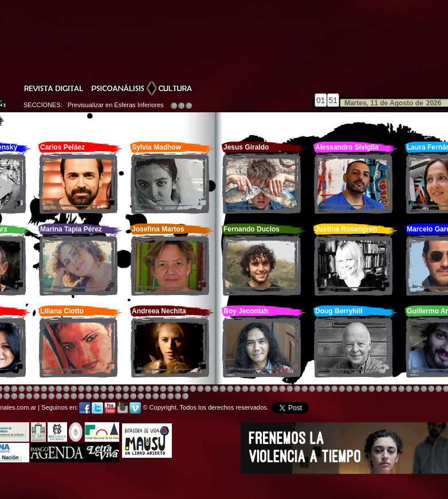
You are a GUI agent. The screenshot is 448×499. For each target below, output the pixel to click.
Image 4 (7, 389)
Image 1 (245, 389)
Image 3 (111, 389)
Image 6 (424, 389)
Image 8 (223, 389)
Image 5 (349, 389)
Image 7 (431, 389)
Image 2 (439, 389)
